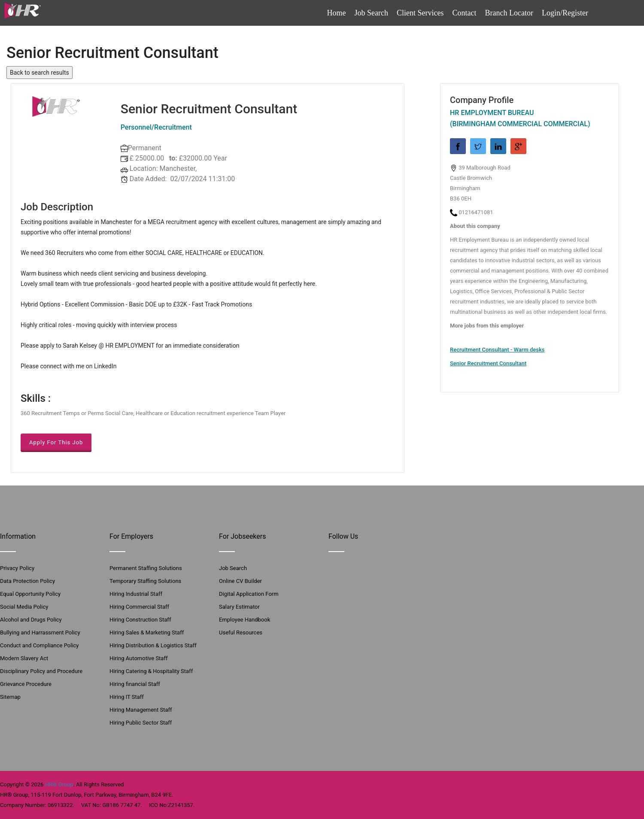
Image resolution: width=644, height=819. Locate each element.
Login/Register (565, 13)
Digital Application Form (249, 594)
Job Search (371, 13)
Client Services (420, 13)
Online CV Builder (240, 581)
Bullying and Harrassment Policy (40, 632)
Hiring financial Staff (135, 684)
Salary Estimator (239, 607)
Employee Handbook (245, 620)
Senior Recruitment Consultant (488, 363)
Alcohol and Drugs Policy (31, 620)
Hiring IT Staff (127, 697)
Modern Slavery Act (24, 658)
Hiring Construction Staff (140, 620)
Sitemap (10, 697)
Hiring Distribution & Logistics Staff (153, 645)
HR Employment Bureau (492, 113)
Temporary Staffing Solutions (145, 581)
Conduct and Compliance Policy (39, 645)
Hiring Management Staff (141, 710)
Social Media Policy (24, 607)
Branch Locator (509, 13)
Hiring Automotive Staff (138, 658)
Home (337, 13)
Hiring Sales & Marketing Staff (147, 632)
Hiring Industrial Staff (136, 594)
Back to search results (39, 73)
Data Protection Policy (27, 581)
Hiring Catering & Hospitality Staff (151, 671)
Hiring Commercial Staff (139, 607)
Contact (465, 13)
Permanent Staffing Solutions (146, 568)
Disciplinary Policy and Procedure (41, 671)
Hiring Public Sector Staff (141, 723)
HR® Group (59, 784)
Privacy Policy (17, 568)
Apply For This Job (56, 442)
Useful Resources (241, 632)
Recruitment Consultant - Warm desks (497, 350)
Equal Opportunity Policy (30, 594)
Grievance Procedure (26, 684)
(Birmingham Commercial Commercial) (520, 124)
